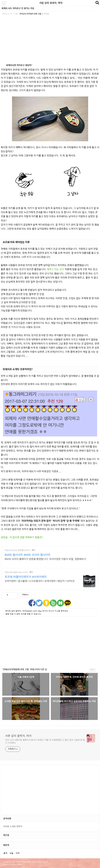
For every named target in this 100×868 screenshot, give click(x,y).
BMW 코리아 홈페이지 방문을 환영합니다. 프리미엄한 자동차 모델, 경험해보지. (46, 559)
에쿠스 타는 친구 (55, 269)
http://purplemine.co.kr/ (16, 572)
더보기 (92, 670)
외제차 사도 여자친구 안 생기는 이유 (18, 8)
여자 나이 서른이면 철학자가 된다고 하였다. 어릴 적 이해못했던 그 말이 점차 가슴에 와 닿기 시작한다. (45, 741)
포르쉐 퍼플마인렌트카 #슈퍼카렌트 (26, 577)
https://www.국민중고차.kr (17, 550)
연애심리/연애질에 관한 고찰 (30, 14)
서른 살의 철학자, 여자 (51, 3)
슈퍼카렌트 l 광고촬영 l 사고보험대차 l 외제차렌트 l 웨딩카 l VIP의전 (40, 581)
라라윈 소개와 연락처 (13, 826)
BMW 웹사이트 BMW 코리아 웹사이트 (28, 555)
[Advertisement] (50, 642)
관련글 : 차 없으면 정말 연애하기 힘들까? (22, 537)
